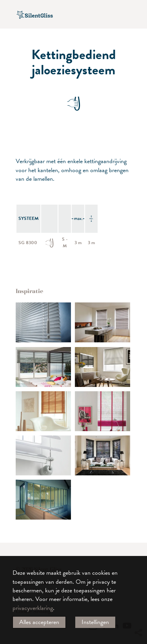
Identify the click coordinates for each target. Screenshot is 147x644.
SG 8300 (28, 243)
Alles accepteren (39, 622)
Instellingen (95, 622)
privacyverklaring (33, 608)
